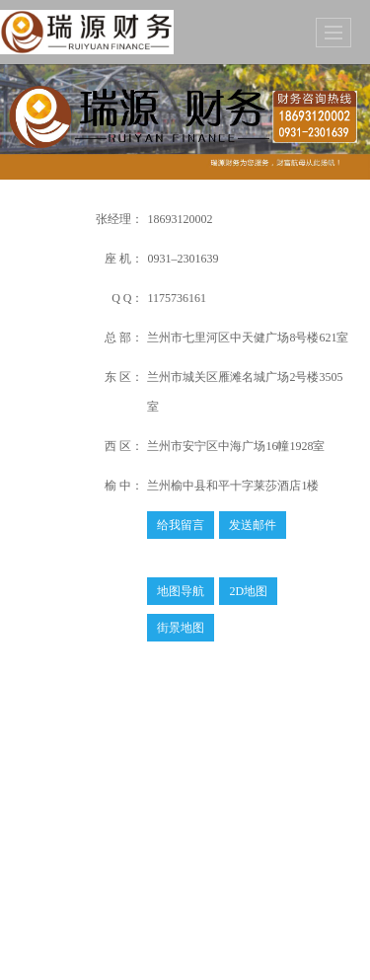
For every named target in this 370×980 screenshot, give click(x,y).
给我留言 (181, 525)
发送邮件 (253, 525)
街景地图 (181, 628)
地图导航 (181, 591)
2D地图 (248, 591)
